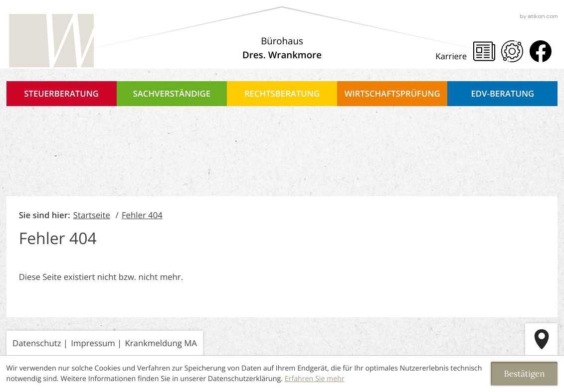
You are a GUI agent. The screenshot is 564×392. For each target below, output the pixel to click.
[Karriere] (454, 56)
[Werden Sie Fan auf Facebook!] (541, 51)
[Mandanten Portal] (512, 51)
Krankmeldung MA (161, 343)
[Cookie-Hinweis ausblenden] (524, 374)
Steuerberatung (61, 93)
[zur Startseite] (50, 41)
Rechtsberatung (282, 93)
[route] (541, 339)
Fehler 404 (142, 215)
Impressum (93, 343)
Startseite (92, 215)
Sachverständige (172, 93)
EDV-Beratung (503, 93)
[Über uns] (282, 48)
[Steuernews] (484, 51)
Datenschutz (37, 343)
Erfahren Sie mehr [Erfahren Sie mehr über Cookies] (315, 379)
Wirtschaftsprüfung (392, 93)
